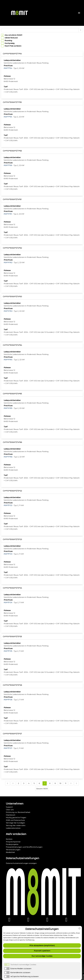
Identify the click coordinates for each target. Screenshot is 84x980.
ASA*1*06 (8, 165)
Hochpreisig (10, 43)
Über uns (10, 810)
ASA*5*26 (8, 700)
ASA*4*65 (8, 408)
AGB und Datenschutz (15, 820)
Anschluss (8, 66)
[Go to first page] (8, 783)
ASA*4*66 (8, 457)
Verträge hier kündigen (15, 823)
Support (9, 807)
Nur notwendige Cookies (42, 956)
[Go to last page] (76, 783)
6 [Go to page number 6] (39, 783)
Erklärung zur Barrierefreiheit (18, 812)
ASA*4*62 (8, 262)
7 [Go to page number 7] (45, 783)
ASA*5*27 (8, 748)
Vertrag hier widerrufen (16, 825)
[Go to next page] (71, 783)
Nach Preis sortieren (13, 46)
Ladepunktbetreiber (12, 60)
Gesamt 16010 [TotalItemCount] (42, 789)
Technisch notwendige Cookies (23, 965)
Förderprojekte (12, 844)
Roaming (8, 40)
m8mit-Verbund (11, 38)
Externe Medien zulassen (21, 969)
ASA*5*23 (8, 554)
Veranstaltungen (13, 850)
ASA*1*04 (8, 68)
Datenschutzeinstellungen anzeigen (21, 863)
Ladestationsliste (13, 828)
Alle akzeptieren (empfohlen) (42, 945)
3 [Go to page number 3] (24, 783)
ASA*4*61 (8, 214)
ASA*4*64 (8, 360)
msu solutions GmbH (13, 35)
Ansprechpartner (13, 842)
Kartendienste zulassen (20, 972)
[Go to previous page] (13, 783)
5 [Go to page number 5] (34, 783)
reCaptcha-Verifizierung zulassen (24, 976)
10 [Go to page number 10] (60, 783)
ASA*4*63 (8, 311)
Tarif (6, 87)
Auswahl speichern (42, 951)
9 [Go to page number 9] (55, 783)
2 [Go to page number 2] (18, 783)
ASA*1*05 (8, 117)
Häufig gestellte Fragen (16, 818)
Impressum (11, 815)
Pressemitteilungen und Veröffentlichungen (24, 847)
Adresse (7, 76)
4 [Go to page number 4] (29, 783)
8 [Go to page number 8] (50, 783)
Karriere (9, 839)
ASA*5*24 (8, 602)
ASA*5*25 (8, 651)
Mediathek (10, 852)
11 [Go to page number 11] (66, 783)
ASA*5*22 (8, 505)
